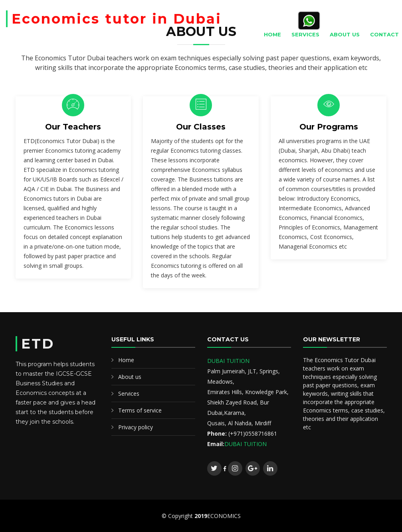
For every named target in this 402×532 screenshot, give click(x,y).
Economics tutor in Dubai (117, 19)
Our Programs (329, 127)
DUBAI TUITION (228, 361)
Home (272, 34)
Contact (384, 34)
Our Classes (201, 127)
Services (305, 34)
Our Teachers (73, 127)
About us (130, 377)
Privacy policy (136, 427)
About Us (345, 34)
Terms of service (140, 410)
